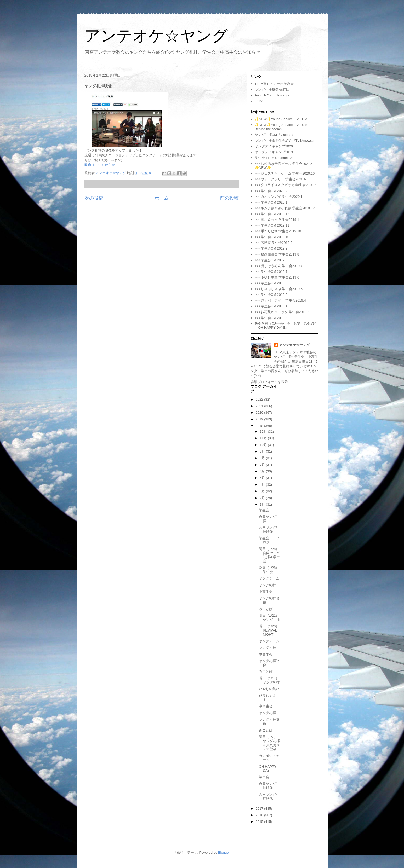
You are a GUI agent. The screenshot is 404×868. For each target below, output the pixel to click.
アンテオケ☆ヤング (156, 36)
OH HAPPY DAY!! (268, 769)
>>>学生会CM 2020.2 (271, 191)
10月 (264, 445)
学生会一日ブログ (269, 540)
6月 (263, 471)
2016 (260, 815)
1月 (263, 504)
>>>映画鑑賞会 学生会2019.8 (277, 254)
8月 (263, 458)
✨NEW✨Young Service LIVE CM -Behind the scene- (282, 127)
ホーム (162, 198)
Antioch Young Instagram (274, 95)
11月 (264, 438)
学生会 (264, 510)
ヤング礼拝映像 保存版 (272, 89)
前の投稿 (229, 198)
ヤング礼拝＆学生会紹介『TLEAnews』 (285, 140)
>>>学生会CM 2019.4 (271, 306)
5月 (263, 478)
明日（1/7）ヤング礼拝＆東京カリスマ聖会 (269, 743)
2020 (260, 412)
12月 (264, 432)
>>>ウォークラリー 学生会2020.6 (280, 179)
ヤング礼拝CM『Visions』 (275, 135)
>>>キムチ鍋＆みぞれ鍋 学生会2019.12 (285, 208)
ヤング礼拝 (267, 585)
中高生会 (266, 592)
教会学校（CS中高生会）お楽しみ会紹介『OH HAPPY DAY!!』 (286, 326)
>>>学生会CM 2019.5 (271, 295)
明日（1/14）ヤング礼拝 (269, 680)
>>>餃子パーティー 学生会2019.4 (280, 300)
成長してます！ (267, 698)
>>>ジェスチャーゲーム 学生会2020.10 (285, 173)
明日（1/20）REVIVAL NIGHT (269, 630)
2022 (260, 399)
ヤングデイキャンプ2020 (274, 146)
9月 (263, 451)
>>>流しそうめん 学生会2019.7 (279, 266)
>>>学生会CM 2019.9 (271, 248)
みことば (266, 609)
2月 (263, 498)
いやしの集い (269, 689)
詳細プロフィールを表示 (269, 382)
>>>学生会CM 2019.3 (271, 318)
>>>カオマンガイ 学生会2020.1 (279, 197)
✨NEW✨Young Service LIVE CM (281, 119)
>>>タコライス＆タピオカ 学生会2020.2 (285, 185)
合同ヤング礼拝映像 (269, 530)
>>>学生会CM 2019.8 (271, 260)
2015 (260, 822)
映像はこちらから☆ (100, 165)
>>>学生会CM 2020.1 (271, 202)
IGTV (259, 101)
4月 (263, 485)
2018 (260, 426)
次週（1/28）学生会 (269, 570)
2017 (260, 809)
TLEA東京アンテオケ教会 (274, 84)
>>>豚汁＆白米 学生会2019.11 (278, 220)
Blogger (224, 852)
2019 (260, 419)
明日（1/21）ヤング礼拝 (269, 618)
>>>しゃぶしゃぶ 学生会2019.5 (279, 289)
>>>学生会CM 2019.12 (272, 214)
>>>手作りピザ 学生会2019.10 (278, 231)
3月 (263, 491)
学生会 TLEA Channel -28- (275, 158)
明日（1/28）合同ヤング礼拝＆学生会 (269, 555)
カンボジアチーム (269, 758)
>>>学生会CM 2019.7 (271, 272)
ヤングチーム (269, 578)
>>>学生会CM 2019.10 (272, 237)
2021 (260, 406)
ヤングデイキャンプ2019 (274, 152)
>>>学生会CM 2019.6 (271, 283)
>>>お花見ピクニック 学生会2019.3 (282, 312)
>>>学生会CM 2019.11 (272, 225)
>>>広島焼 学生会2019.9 (274, 243)
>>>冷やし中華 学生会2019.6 (277, 277)
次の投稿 (94, 198)
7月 (263, 465)
